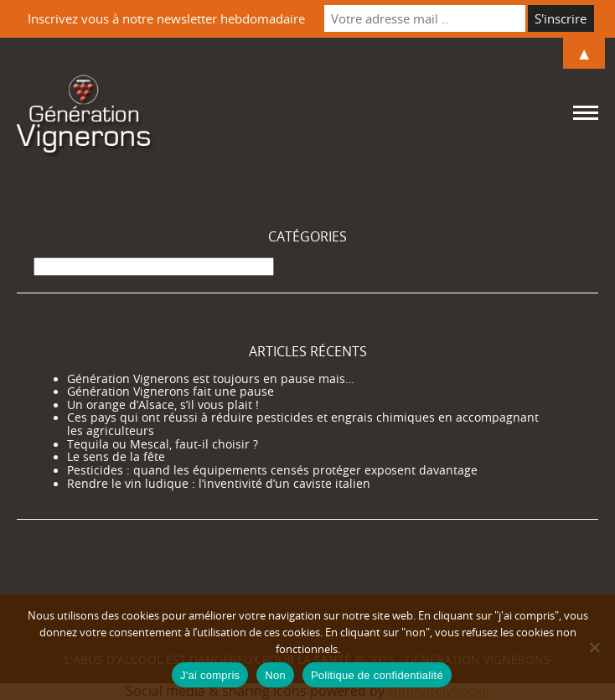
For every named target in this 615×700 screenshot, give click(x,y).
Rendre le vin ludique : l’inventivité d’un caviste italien (219, 484)
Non (275, 675)
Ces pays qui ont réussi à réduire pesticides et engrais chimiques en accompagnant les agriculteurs (303, 424)
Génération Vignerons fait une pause (171, 391)
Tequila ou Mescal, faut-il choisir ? (163, 444)
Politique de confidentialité (377, 675)
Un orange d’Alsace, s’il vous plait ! (163, 405)
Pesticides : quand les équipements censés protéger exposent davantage (272, 470)
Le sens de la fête (116, 457)
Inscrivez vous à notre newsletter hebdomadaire (166, 18)
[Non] (594, 647)
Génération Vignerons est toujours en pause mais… (211, 379)
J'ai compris (210, 675)
